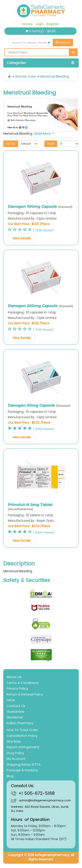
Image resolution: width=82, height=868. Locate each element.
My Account (16, 759)
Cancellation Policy (22, 736)
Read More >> (45, 134)
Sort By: (11, 144)
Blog (10, 776)
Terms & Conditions (23, 683)
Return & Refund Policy (25, 694)
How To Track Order (22, 730)
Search (63, 42)
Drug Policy (15, 753)
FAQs (11, 700)
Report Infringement (23, 747)
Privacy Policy (17, 688)
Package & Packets (22, 770)
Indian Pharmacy (20, 723)
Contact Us (16, 706)
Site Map (14, 741)
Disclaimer (15, 717)
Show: (51, 144)
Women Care (25, 76)
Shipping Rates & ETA (24, 764)
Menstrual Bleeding (54, 76)
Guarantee (16, 711)
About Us (14, 677)
